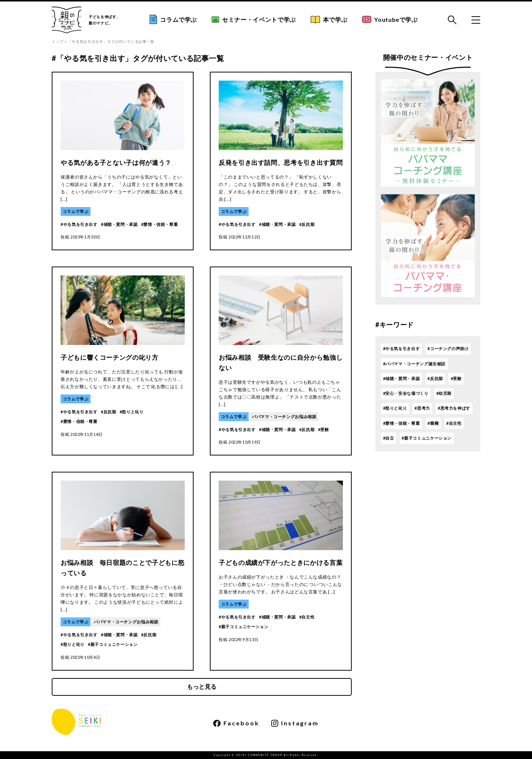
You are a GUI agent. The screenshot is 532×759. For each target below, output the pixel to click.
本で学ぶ (329, 20)
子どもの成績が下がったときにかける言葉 (281, 563)
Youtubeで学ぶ (390, 20)
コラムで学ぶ (173, 19)
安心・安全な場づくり (407, 393)
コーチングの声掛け (449, 348)
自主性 (308, 617)
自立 (390, 438)
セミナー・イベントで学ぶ (254, 19)
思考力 (424, 408)
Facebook (236, 723)
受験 (325, 429)
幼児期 (445, 393)
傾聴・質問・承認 (121, 224)
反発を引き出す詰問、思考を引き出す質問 (281, 162)
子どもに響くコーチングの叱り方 (110, 357)
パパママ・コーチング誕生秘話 (415, 364)
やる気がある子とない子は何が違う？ (116, 162)
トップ (58, 41)
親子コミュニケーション (114, 644)
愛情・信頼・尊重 (161, 224)
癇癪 (434, 423)
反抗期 (308, 224)
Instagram (295, 723)
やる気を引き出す (80, 224)
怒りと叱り (133, 412)
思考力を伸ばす (455, 408)
